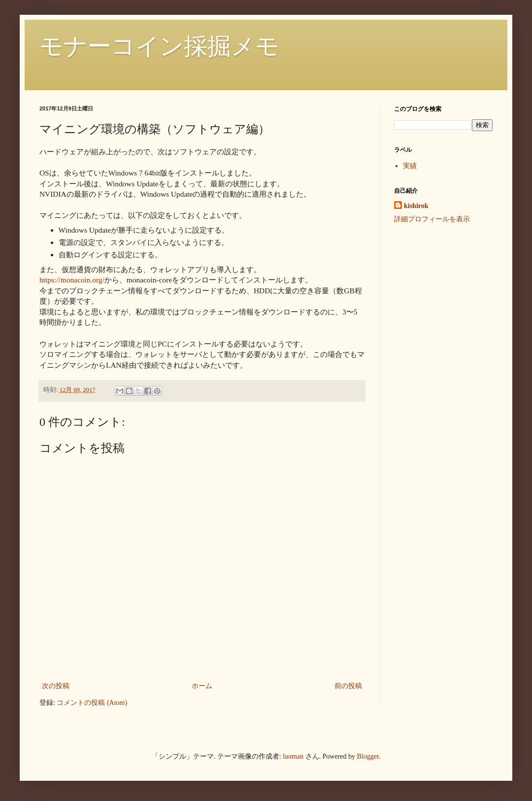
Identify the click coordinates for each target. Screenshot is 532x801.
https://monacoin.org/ (72, 280)
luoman (293, 756)
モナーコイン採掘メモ (159, 46)
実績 (410, 166)
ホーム (202, 686)
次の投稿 (56, 686)
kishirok (416, 206)
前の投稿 (348, 686)
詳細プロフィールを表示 (432, 219)
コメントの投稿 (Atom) (92, 703)
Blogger (368, 756)
